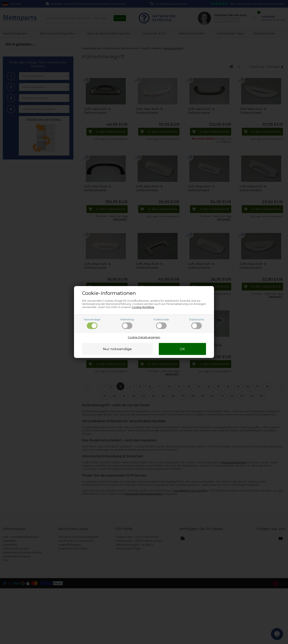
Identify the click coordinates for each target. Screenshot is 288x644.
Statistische (196, 323)
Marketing (127, 323)
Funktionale (161, 323)
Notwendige (92, 323)
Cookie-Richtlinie (143, 307)
